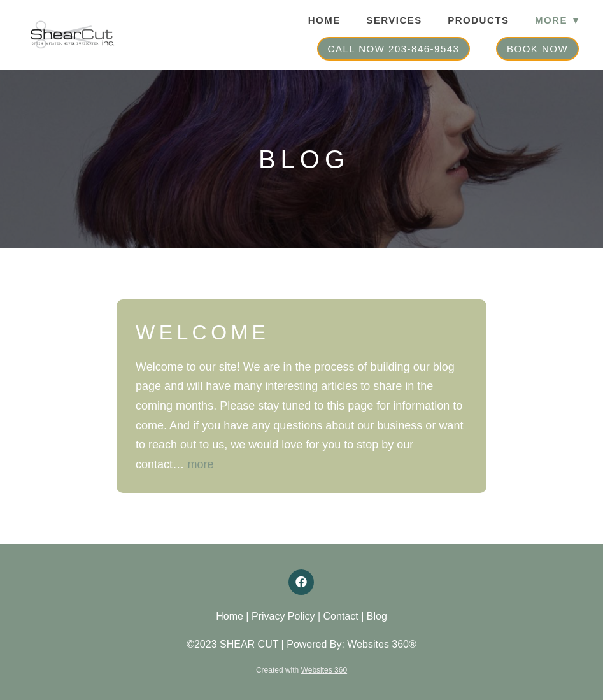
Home (324, 20)
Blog (377, 616)
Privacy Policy (283, 616)
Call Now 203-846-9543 (394, 49)
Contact (341, 616)
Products (478, 20)
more (201, 464)
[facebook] (301, 582)
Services (394, 20)
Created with (301, 670)
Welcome (202, 332)
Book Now (537, 49)
